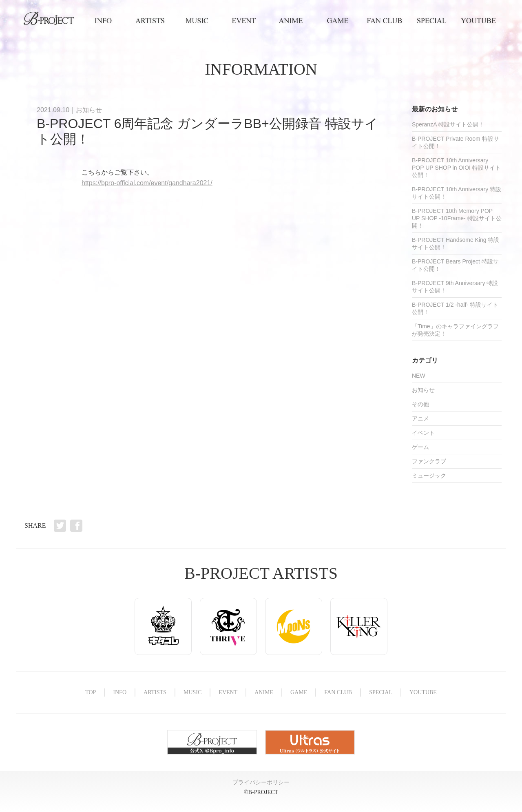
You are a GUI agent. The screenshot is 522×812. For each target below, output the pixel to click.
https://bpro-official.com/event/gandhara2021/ (147, 183)
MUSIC (197, 20)
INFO (103, 20)
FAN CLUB (384, 20)
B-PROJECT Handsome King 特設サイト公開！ (456, 243)
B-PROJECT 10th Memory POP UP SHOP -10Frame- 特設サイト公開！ (457, 218)
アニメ (420, 418)
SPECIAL (431, 20)
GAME (337, 20)
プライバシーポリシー (261, 782)
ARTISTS (150, 20)
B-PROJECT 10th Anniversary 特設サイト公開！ (457, 193)
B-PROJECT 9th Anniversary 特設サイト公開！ (455, 287)
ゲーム (420, 447)
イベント (423, 433)
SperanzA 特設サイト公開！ (448, 124)
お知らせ (89, 110)
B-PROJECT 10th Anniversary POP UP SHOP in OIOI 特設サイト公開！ (456, 168)
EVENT (244, 20)
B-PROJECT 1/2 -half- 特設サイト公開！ (455, 308)
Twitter (60, 526)
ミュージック (429, 476)
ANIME (291, 20)
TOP (49, 20)
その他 (420, 404)
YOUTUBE (478, 20)
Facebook (76, 526)
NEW (419, 376)
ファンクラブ (429, 461)
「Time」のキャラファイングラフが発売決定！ (455, 330)
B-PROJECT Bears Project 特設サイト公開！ (455, 265)
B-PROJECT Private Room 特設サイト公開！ (456, 142)
